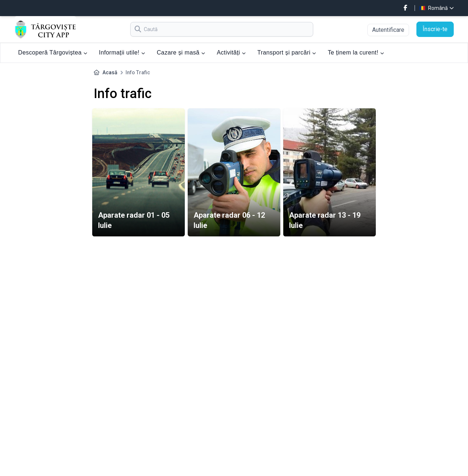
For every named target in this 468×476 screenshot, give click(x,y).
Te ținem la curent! (356, 53)
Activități (231, 53)
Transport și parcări (287, 53)
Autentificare (388, 30)
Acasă (110, 72)
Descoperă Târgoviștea (53, 53)
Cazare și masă (181, 53)
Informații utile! (122, 53)
